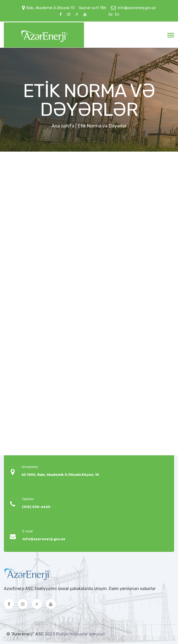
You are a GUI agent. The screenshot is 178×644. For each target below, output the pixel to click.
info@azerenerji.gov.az (137, 8)
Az (111, 14)
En (117, 14)
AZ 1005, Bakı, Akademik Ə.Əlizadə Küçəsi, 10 (60, 475)
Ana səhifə (63, 126)
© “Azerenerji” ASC (26, 634)
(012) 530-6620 (36, 507)
